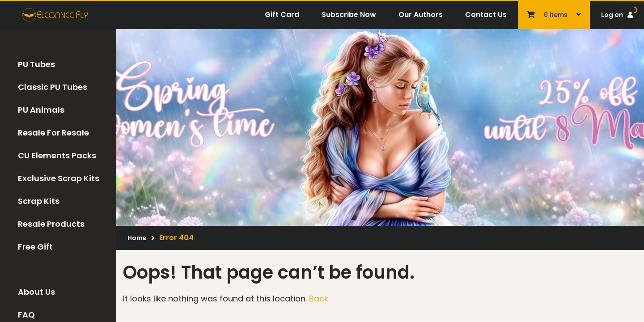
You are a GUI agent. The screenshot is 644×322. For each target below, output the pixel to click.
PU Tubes (36, 64)
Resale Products (51, 224)
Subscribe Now (349, 15)
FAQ (26, 315)
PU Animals (41, 110)
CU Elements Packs (57, 155)
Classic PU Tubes (53, 87)
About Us (36, 292)
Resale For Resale (53, 133)
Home (137, 238)
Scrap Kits (39, 201)
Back (319, 299)
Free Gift (35, 247)
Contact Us (486, 15)
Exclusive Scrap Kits (59, 178)
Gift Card (282, 15)
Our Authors (421, 15)
